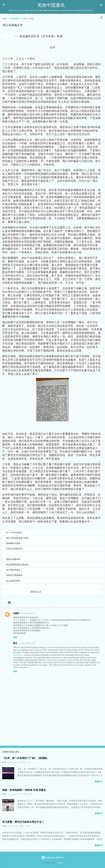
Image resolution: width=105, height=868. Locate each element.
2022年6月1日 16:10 (28, 613)
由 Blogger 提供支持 (53, 857)
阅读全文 (99, 782)
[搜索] (101, 6)
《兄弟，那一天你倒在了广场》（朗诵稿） (26, 758)
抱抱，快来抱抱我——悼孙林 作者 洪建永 (24, 790)
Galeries (60, 863)
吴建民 (16, 613)
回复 (15, 637)
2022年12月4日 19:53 (27, 643)
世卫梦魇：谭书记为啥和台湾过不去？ (23, 822)
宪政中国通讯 (51, 5)
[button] (101, 18)
